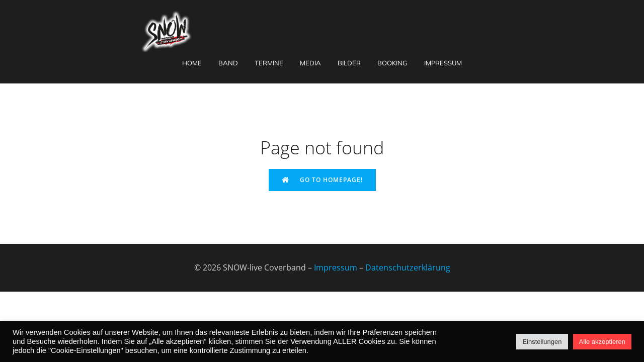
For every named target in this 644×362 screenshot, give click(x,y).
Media (310, 63)
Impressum (443, 63)
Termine (269, 63)
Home (192, 63)
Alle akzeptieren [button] (602, 342)
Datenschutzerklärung (408, 267)
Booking (392, 63)
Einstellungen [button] (542, 342)
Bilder (349, 63)
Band (228, 63)
